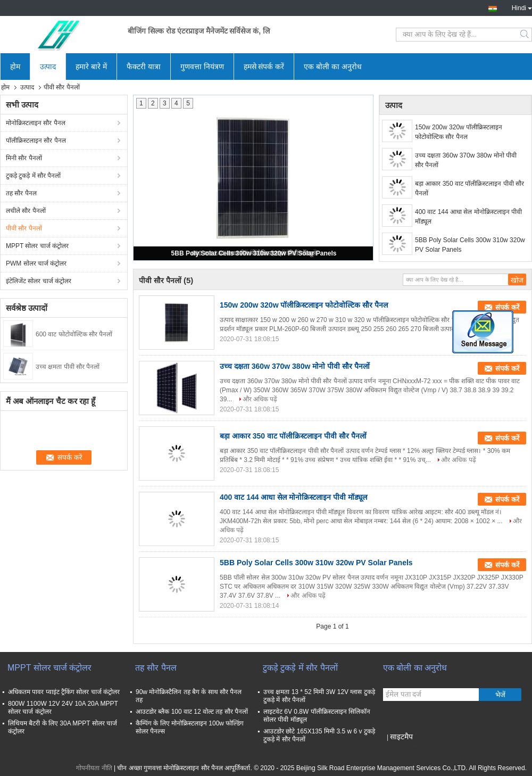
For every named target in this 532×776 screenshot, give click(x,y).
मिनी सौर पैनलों (24, 158)
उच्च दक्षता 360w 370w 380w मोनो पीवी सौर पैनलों (466, 160)
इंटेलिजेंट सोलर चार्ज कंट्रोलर (39, 281)
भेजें (500, 695)
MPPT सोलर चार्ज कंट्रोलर (37, 246)
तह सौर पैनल (21, 193)
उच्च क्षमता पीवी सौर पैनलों (68, 367)
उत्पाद (48, 67)
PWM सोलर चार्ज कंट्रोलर (36, 263)
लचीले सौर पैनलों (26, 211)
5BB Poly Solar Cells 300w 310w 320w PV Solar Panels (254, 253)
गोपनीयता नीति (94, 768)
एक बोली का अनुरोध (333, 67)
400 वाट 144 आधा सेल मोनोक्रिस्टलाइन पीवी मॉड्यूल (468, 217)
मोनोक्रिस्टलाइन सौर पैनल (36, 123)
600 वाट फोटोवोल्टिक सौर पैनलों (74, 334)
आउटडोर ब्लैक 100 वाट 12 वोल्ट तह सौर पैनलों (192, 712)
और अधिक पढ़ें (260, 399)
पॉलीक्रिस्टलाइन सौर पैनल (36, 141)
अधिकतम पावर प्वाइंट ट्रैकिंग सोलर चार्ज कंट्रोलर (64, 692)
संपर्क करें (507, 307)
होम (15, 67)
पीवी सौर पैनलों (24, 228)
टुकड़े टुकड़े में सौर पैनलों (33, 176)
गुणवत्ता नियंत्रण (202, 67)
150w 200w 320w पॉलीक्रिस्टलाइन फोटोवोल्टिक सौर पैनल (459, 132)
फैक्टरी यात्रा (144, 67)
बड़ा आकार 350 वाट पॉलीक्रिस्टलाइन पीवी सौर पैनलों (469, 188)
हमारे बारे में (91, 67)
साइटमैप (401, 737)
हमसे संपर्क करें (264, 67)
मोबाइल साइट (402, 750)
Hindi (522, 7)
